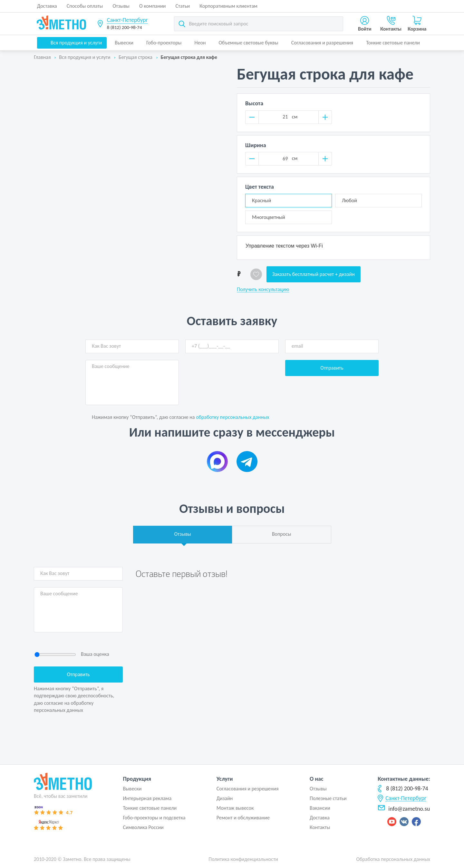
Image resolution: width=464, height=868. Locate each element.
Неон (200, 43)
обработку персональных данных (232, 417)
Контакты (320, 827)
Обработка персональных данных (393, 859)
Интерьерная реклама (147, 798)
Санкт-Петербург (127, 20)
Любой (349, 200)
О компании (153, 6)
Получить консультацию (263, 289)
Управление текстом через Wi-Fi (284, 246)
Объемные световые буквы (248, 43)
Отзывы (121, 6)
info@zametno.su (404, 809)
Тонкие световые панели (393, 43)
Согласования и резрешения (248, 789)
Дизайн (225, 798)
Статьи (183, 6)
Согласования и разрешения (322, 43)
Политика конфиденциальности (243, 859)
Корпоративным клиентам (228, 6)
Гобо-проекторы (164, 43)
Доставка (47, 6)
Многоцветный (269, 217)
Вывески (124, 43)
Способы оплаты (85, 6)
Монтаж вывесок (235, 808)
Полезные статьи (328, 798)
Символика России (143, 827)
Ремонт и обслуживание (243, 818)
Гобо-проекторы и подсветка (154, 818)
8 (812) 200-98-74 (125, 27)
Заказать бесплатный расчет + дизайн (314, 274)
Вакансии (320, 808)
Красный (261, 200)
